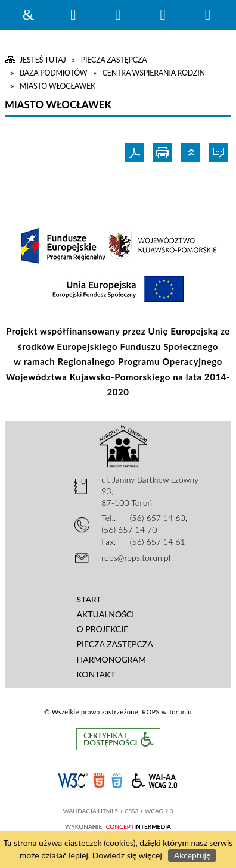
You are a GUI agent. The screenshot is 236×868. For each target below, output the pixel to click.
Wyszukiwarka (73, 15)
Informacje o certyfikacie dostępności (118, 739)
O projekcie (103, 629)
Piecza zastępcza (115, 644)
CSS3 (117, 780)
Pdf (136, 152)
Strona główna (29, 15)
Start (89, 599)
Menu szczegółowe (207, 15)
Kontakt (96, 674)
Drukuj (164, 152)
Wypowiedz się (220, 152)
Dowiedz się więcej (127, 855)
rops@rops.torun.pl (136, 558)
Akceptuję (192, 855)
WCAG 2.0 (154, 779)
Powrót (192, 152)
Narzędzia (118, 15)
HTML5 (99, 780)
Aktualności (106, 614)
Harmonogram (112, 659)
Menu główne (163, 15)
